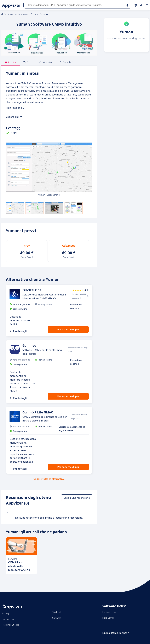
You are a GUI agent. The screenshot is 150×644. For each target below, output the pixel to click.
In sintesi (10, 62)
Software (57, 618)
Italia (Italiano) (121, 633)
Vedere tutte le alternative (49, 479)
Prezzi (28, 62)
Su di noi (57, 612)
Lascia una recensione (77, 498)
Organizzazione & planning (19, 14)
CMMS (36, 14)
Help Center (108, 618)
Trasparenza (8, 619)
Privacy (6, 613)
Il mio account (109, 612)
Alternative (46, 62)
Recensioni (66, 62)
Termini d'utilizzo (11, 625)
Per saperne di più (68, 329)
